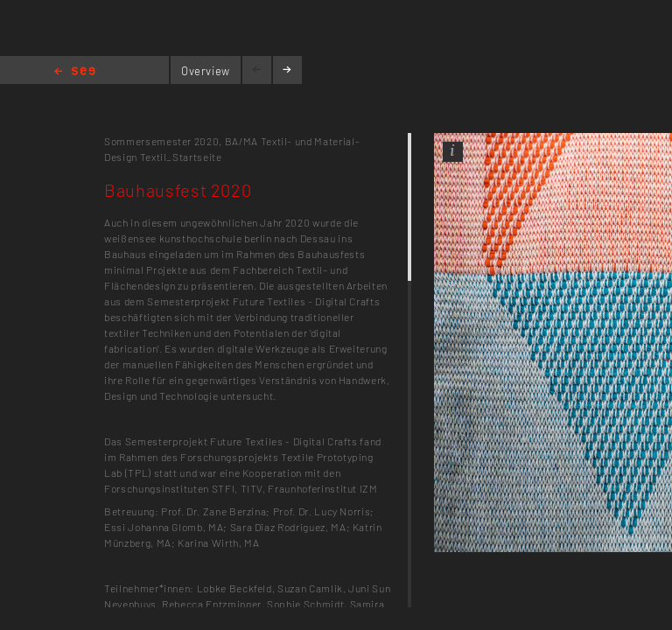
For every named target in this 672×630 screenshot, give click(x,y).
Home (75, 72)
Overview (206, 71)
